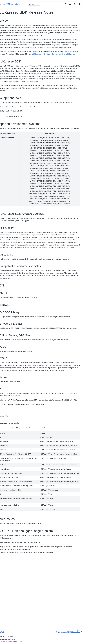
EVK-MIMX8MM (9, 56)
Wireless (7, 165)
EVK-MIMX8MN (10, 60)
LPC (5, 159)
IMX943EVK (9, 88)
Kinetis (6, 156)
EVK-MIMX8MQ (9, 75)
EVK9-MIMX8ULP (9, 45)
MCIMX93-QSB (10, 144)
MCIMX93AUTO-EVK (10, 137)
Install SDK (6, 179)
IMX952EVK (9, 91)
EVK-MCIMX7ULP (10, 51)
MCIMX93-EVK (10, 141)
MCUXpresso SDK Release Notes (11, 125)
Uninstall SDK (7, 185)
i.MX (5, 41)
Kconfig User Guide (8, 196)
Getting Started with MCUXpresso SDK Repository (13, 118)
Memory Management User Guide (9, 201)
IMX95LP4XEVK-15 (10, 95)
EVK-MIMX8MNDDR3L (10, 66)
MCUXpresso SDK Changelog (12, 132)
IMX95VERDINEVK (10, 106)
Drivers (5, 210)
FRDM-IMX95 (10, 85)
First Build (6, 182)
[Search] (10, 12)
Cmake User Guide (8, 193)
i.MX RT (7, 153)
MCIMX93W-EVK (9, 149)
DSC (5, 38)
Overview (5, 27)
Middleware (6, 216)
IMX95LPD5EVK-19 (10, 100)
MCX (6, 162)
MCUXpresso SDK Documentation (8, 18)
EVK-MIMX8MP (10, 71)
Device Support (8, 35)
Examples (6, 213)
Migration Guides (8, 171)
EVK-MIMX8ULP (9, 81)
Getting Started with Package (12, 111)
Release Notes (7, 168)
